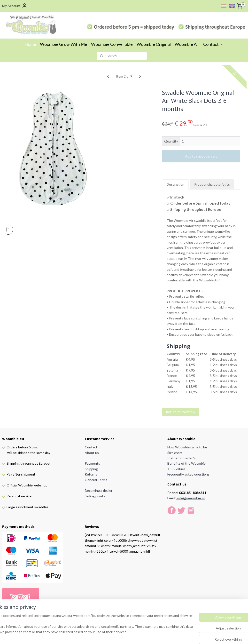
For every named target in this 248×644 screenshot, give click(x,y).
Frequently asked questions (188, 474)
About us (92, 453)
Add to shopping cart (201, 156)
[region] (92, 625)
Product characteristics (212, 184)
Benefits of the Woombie (186, 463)
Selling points (95, 496)
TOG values (176, 469)
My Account (15, 6)
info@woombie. (189, 498)
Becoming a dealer (99, 490)
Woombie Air (187, 44)
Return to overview (181, 412)
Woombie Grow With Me (64, 44)
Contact (213, 44)
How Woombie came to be (187, 447)
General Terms (96, 480)
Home (30, 44)
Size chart (175, 453)
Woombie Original (154, 44)
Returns (91, 474)
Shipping (91, 469)
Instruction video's (182, 458)
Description (175, 184)
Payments (92, 463)
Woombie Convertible (112, 44)
